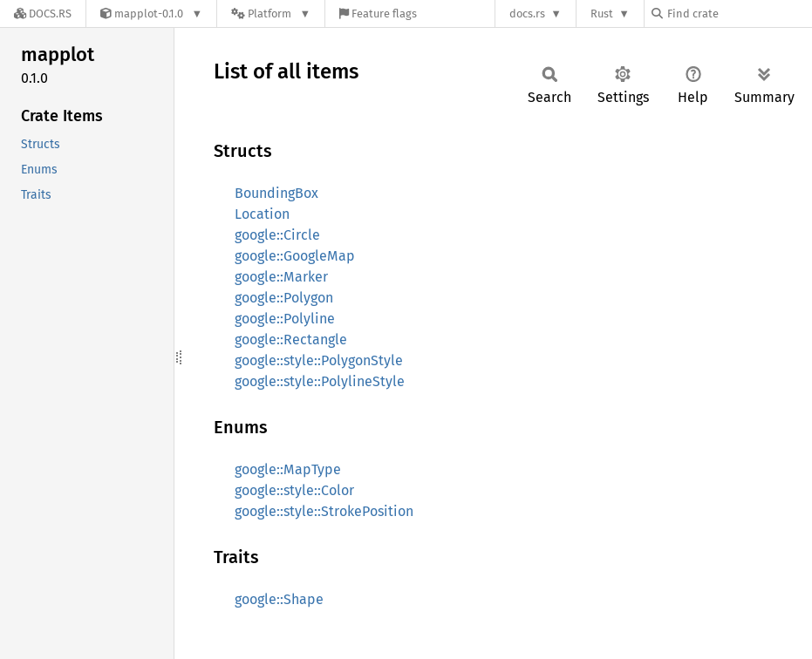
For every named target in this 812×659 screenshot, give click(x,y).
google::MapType (288, 469)
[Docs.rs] (43, 14)
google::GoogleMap (295, 256)
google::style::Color (294, 490)
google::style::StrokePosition (324, 511)
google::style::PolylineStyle (320, 381)
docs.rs (527, 14)
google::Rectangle (291, 340)
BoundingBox (276, 193)
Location (262, 214)
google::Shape (279, 599)
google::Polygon (284, 298)
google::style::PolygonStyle (319, 360)
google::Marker (281, 277)
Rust (602, 14)
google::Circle (277, 235)
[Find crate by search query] (739, 14)
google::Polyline (285, 319)
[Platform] (271, 14)
